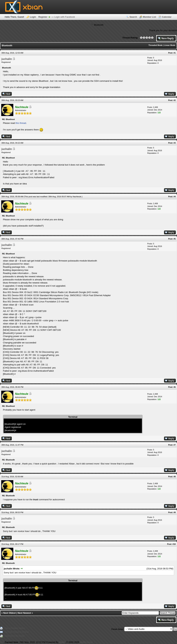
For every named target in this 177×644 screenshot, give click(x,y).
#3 (175, 143)
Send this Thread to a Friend (17, 632)
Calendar (167, 17)
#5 (175, 239)
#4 (175, 197)
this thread (21, 123)
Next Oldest (10, 613)
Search (133, 17)
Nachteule (77, 197)
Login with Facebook (65, 17)
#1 (175, 53)
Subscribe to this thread (15, 636)
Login (33, 17)
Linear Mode (170, 45)
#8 (175, 477)
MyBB (62, 642)
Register (43, 17)
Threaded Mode (155, 45)
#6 (175, 387)
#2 (175, 100)
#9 (175, 512)
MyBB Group (86, 642)
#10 (174, 544)
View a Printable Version (15, 628)
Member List (149, 17)
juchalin (7, 59)
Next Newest (24, 613)
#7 (175, 445)
